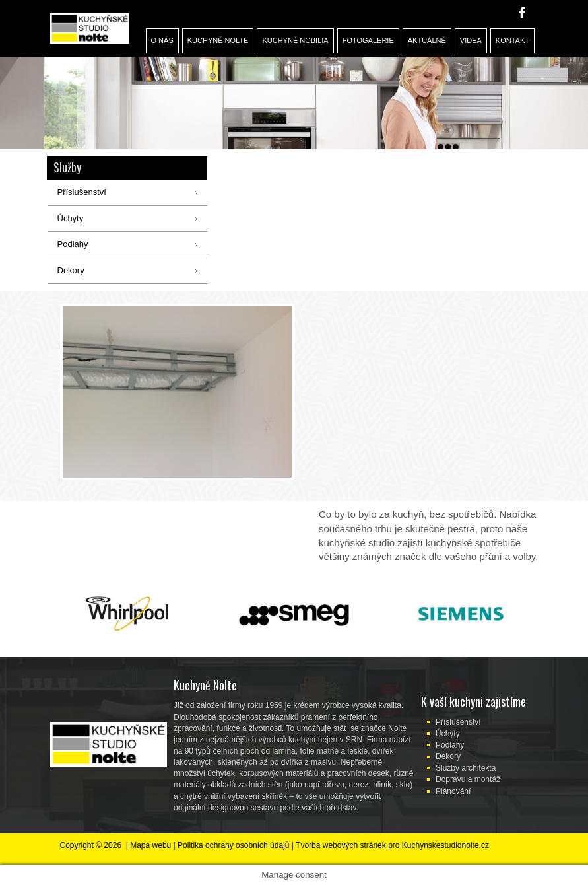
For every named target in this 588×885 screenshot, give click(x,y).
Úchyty (448, 734)
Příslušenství (458, 722)
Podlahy (450, 745)
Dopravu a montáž (468, 779)
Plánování (453, 791)
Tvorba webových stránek (341, 845)
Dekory (448, 756)
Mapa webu (150, 845)
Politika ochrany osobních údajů (233, 845)
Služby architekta (466, 768)
